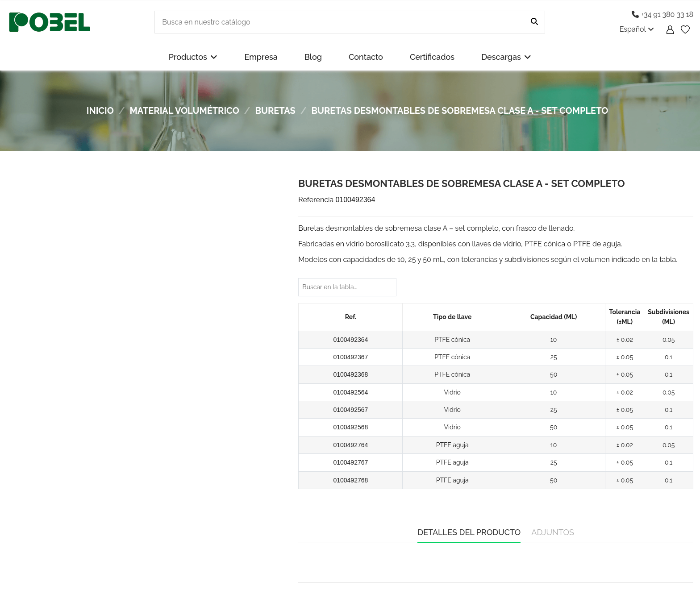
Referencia (316, 200)
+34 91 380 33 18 (662, 15)
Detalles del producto (469, 532)
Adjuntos (553, 532)
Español (637, 29)
